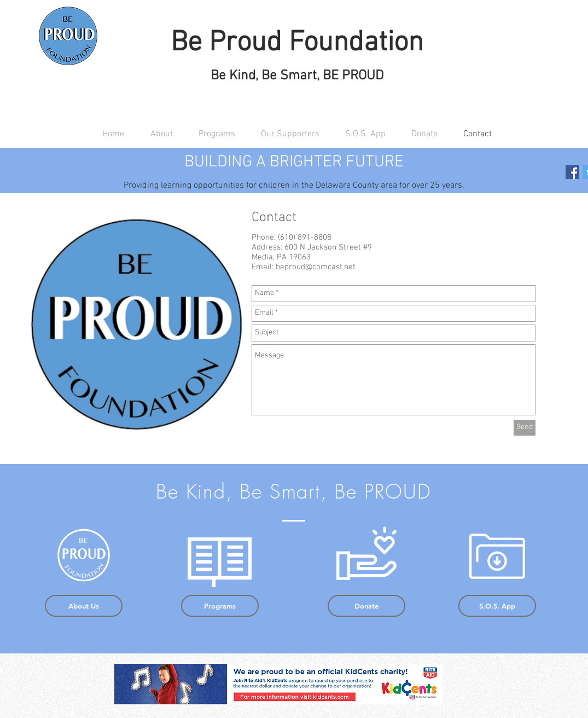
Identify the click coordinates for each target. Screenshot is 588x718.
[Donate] (366, 606)
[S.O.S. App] (497, 606)
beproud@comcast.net (316, 267)
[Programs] (220, 606)
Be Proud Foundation (297, 43)
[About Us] (84, 606)
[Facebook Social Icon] (572, 172)
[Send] (525, 428)
